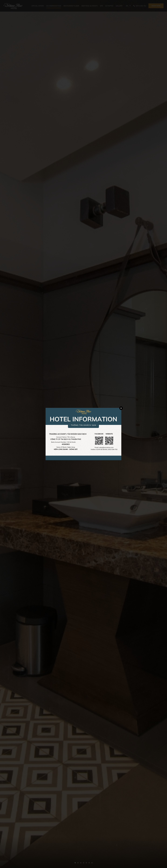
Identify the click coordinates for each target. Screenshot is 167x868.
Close (121, 408)
